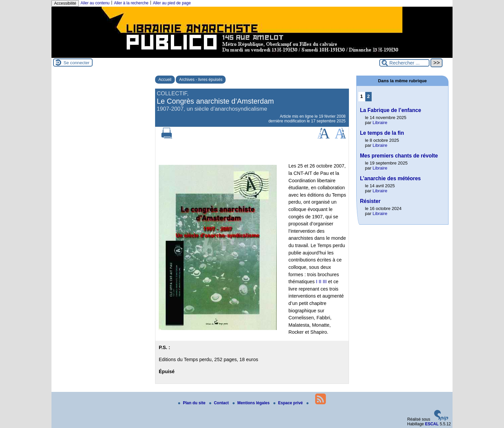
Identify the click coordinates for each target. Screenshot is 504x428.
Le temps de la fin (382, 133)
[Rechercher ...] (404, 63)
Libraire (380, 123)
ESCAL (432, 424)
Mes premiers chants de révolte (399, 156)
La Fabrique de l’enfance (391, 110)
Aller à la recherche (131, 3)
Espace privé (289, 403)
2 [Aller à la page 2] (368, 96)
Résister (370, 201)
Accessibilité (65, 3)
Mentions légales (252, 403)
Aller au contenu (95, 3)
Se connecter (77, 63)
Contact (220, 403)
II (320, 282)
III (325, 282)
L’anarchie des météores (390, 178)
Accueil (165, 80)
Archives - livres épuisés (201, 80)
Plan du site (192, 403)
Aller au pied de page (172, 3)
